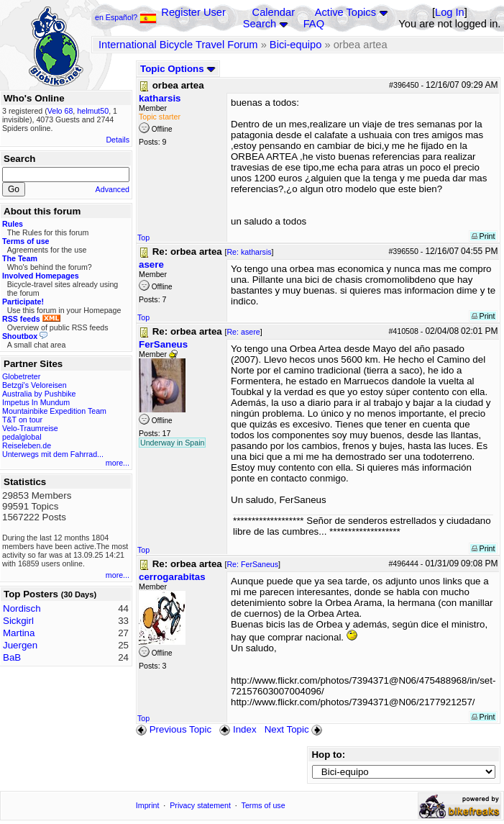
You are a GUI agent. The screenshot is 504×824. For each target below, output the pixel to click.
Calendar (274, 12)
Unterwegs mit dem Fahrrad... (53, 454)
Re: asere (243, 332)
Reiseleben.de (27, 445)
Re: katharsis (249, 252)
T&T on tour (22, 420)
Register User (193, 12)
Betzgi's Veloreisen (35, 385)
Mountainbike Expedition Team (54, 411)
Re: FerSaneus (252, 564)
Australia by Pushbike (39, 394)
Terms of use (264, 805)
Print (484, 236)
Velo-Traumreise (30, 428)
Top (143, 237)
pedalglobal (22, 437)
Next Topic (295, 729)
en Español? (126, 17)
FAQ (314, 24)
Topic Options (178, 69)
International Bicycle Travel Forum (178, 45)
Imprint (148, 805)
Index (238, 729)
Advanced (113, 189)
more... (118, 463)
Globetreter (21, 376)
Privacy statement (200, 805)
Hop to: (328, 755)
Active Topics (345, 12)
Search (260, 24)
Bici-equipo (296, 45)
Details (118, 140)
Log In (450, 12)
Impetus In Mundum (36, 402)
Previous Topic (174, 729)
